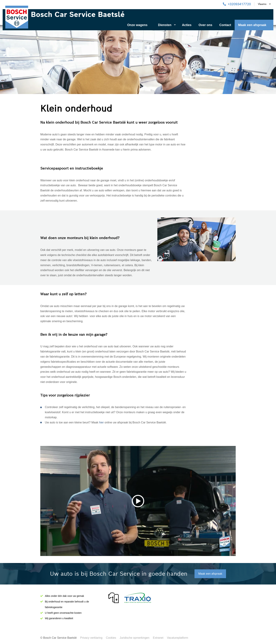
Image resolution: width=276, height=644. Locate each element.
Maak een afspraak (252, 25)
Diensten (167, 25)
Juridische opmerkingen (135, 638)
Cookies (111, 638)
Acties (187, 25)
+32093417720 (239, 4)
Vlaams (264, 4)
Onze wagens (137, 25)
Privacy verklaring (91, 638)
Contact (225, 25)
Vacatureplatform (178, 638)
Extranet (158, 638)
